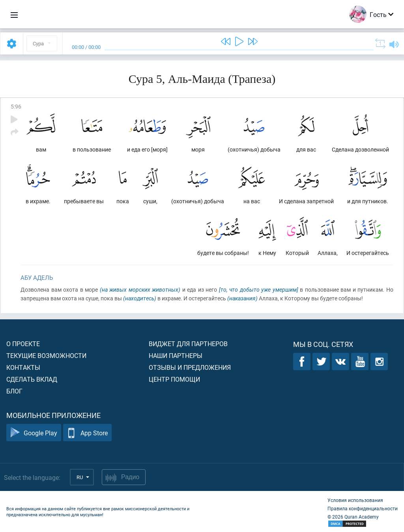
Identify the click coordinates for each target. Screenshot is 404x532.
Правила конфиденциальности (363, 508)
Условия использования (355, 500)
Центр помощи (174, 379)
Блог (14, 391)
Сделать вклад (32, 379)
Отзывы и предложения (190, 367)
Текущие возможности (46, 355)
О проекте (23, 344)
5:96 (16, 106)
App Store (87, 433)
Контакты (23, 367)
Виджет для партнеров (188, 344)
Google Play (34, 433)
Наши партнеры (176, 355)
